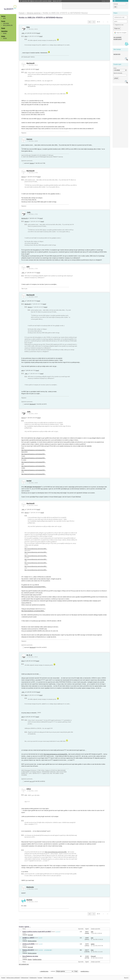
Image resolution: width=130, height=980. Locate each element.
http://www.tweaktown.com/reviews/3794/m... (34, 587)
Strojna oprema (32, 941)
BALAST (25, 952)
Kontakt (40, 978)
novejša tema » (85, 971)
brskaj (5, 33)
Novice (3, 16)
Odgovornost (25, 978)
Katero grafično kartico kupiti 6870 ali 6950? (37, 932)
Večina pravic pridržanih (13, 978)
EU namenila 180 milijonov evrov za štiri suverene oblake (41, 1)
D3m (28, 27)
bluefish (29, 900)
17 (45, 950)
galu (22, 69)
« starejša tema (44, 971)
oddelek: (62, 971)
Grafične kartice (37, 959)
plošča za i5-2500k (28, 944)
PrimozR (25, 958)
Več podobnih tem (24, 964)
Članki (3, 28)
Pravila (3, 978)
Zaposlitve (4, 31)
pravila (5, 38)
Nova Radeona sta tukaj (30, 956)
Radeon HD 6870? (28, 950)
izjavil (38, 33)
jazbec (93, 944)
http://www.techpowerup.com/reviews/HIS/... (34, 450)
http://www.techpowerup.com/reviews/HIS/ (56, 852)
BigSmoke (30, 887)
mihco (29, 789)
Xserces (29, 139)
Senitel (29, 481)
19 (49, 950)
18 (47, 950)
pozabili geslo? (118, 39)
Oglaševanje (33, 978)
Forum (3, 21)
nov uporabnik (117, 37)
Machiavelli (31, 63)
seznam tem (117, 54)
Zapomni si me (118, 25)
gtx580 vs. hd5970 (28, 938)
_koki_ (23, 33)
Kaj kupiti (30, 935)
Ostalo (3, 36)
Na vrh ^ (126, 978)
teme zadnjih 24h (8, 25)
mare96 (24, 939)
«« (90, 22)
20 (51, 950)
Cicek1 (24, 933)
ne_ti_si (29, 655)
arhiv (4, 18)
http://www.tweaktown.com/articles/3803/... (33, 611)
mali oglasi (6, 23)
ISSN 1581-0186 (48, 978)
